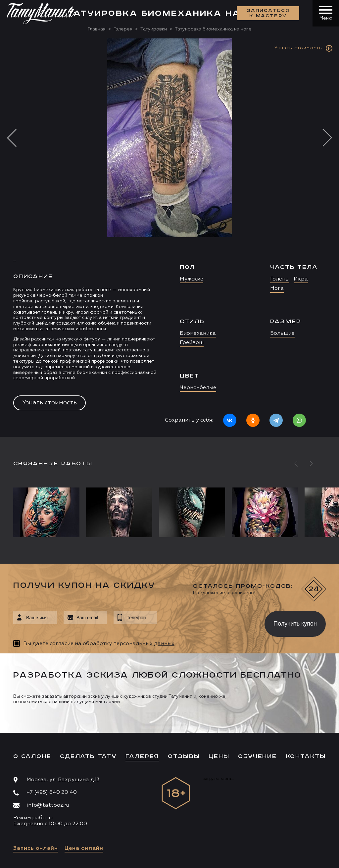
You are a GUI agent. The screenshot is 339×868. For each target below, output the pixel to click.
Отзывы (184, 756)
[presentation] (206, 622)
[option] (169, 238)
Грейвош (192, 343)
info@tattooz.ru (48, 805)
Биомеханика (198, 333)
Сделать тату (88, 756)
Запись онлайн (36, 848)
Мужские (192, 279)
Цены (219, 756)
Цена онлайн (84, 848)
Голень (279, 279)
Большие (282, 333)
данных (164, 644)
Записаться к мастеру (268, 13)
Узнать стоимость (49, 403)
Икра (301, 279)
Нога (277, 288)
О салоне (32, 756)
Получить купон (295, 624)
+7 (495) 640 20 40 (52, 792)
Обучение (257, 756)
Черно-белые (198, 388)
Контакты (306, 756)
